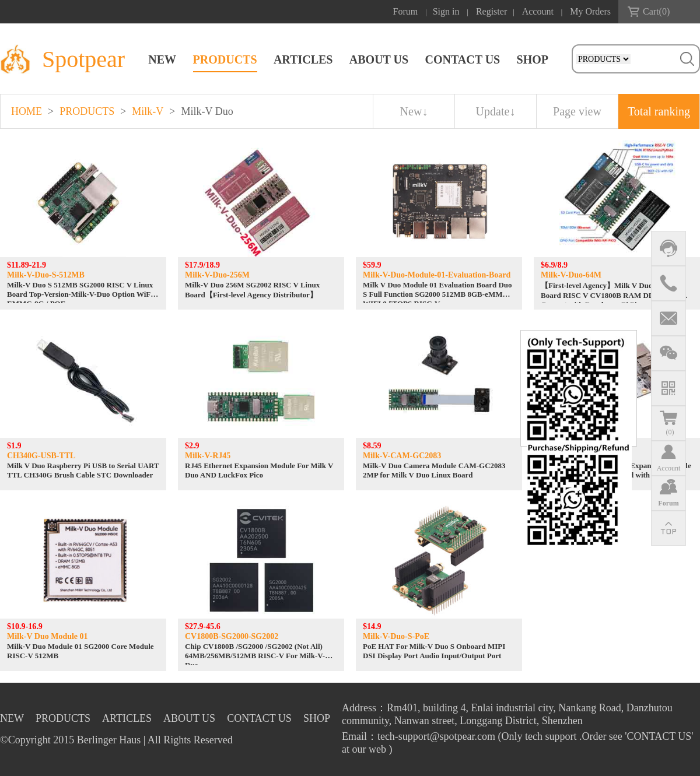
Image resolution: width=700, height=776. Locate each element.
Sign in (446, 11)
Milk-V (148, 111)
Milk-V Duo (207, 111)
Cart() (656, 11)
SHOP (533, 59)
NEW (162, 59)
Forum (406, 11)
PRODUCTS (225, 59)
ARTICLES (303, 59)
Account (538, 11)
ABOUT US (379, 59)
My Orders (590, 11)
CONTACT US (462, 59)
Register (491, 11)
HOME (27, 111)
